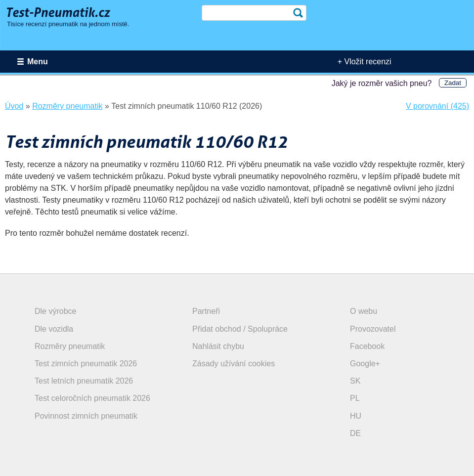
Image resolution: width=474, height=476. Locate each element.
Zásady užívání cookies (234, 364)
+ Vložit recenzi (365, 62)
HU (356, 416)
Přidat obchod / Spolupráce (240, 329)
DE (355, 433)
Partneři (206, 311)
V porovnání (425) (437, 106)
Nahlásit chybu (218, 346)
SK (355, 381)
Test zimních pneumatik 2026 (86, 364)
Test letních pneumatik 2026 (84, 381)
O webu (364, 311)
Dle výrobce (55, 311)
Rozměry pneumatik (70, 346)
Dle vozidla (54, 329)
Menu (38, 62)
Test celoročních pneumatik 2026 (92, 398)
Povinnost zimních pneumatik (86, 416)
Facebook (367, 346)
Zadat (453, 83)
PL (355, 398)
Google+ (365, 364)
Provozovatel (373, 329)
